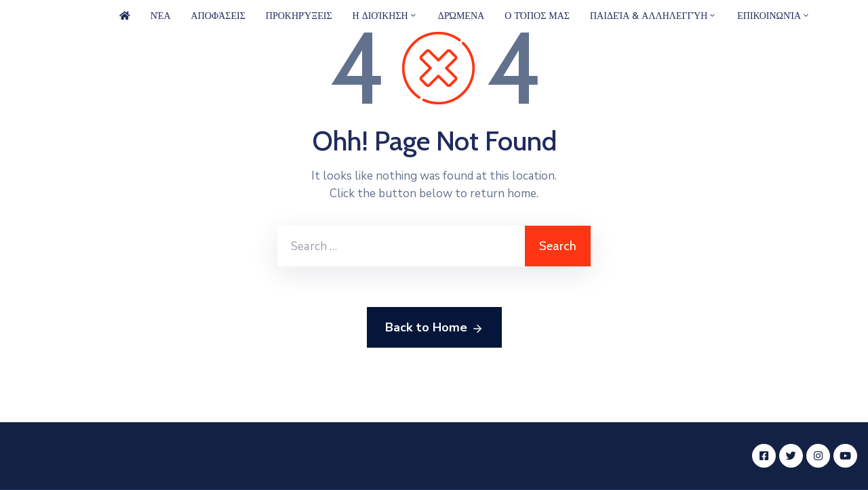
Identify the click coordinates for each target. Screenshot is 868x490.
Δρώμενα (461, 16)
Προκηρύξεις (299, 16)
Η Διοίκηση (385, 16)
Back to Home (434, 328)
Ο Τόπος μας (537, 16)
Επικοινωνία (774, 16)
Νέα (161, 16)
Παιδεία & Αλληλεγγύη (653, 16)
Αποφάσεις (218, 16)
